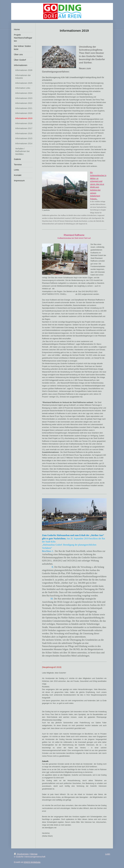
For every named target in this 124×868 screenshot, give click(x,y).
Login (108, 854)
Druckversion (22, 854)
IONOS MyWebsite (32, 862)
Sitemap (34, 854)
